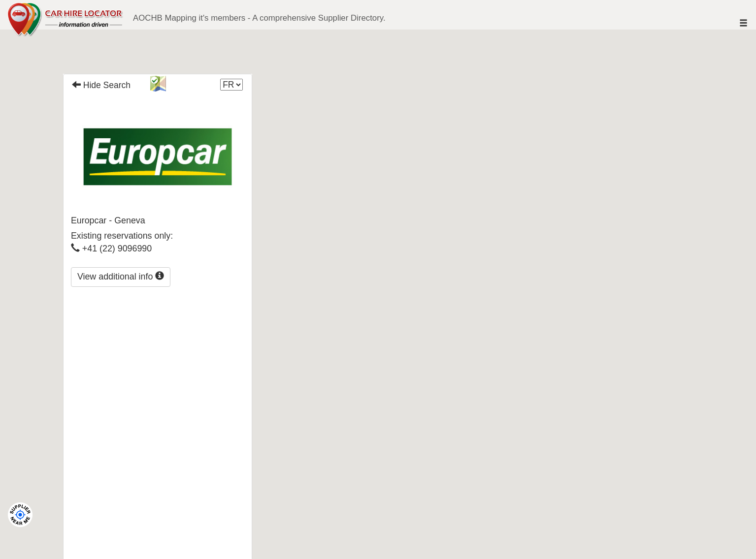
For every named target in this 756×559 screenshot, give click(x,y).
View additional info (121, 276)
